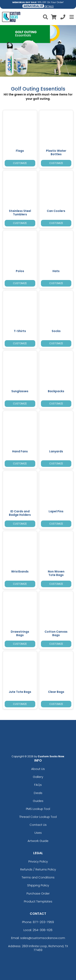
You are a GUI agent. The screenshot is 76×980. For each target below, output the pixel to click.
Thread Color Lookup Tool (38, 817)
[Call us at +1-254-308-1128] (63, 18)
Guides (38, 801)
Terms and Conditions (38, 877)
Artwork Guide (38, 841)
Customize (20, 163)
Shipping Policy (38, 885)
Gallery (38, 777)
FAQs (38, 785)
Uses (38, 833)
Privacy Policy (38, 861)
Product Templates (38, 901)
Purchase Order (38, 893)
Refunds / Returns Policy (38, 869)
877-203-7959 (43, 922)
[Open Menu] (71, 17)
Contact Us (38, 825)
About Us (38, 769)
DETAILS (49, 6)
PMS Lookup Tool (38, 809)
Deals (38, 793)
